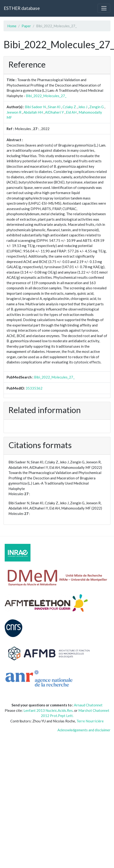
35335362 (34, 388)
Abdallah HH (33, 112)
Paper (26, 26)
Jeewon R (14, 112)
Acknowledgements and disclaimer (84, 730)
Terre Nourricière (90, 721)
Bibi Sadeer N (35, 107)
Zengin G (97, 107)
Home (12, 26)
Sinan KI (54, 107)
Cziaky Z (69, 107)
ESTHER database (22, 8)
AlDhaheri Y (54, 112)
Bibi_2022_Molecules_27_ (46, 96)
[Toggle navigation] (104, 8)
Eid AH (71, 112)
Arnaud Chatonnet (88, 705)
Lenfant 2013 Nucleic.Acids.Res (48, 710)
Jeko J (83, 107)
